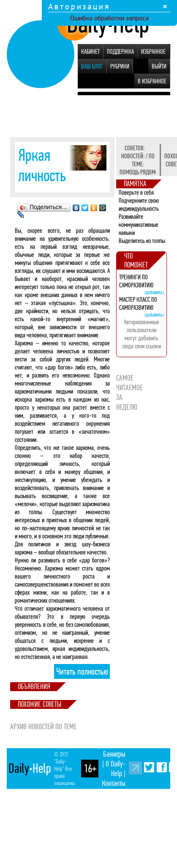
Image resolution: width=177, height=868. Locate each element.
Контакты (114, 783)
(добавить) (154, 292)
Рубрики (120, 66)
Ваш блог (92, 66)
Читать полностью (82, 672)
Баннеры (114, 754)
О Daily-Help (116, 769)
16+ (90, 769)
